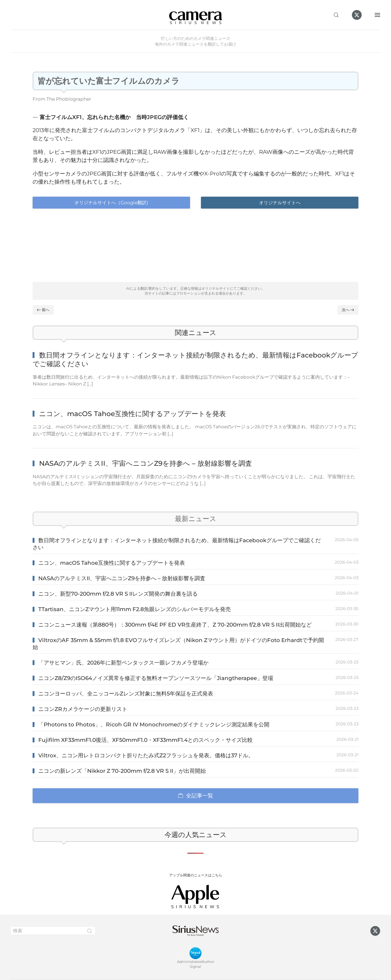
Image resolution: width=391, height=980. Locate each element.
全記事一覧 (195, 796)
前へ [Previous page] (43, 310)
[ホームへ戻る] (195, 15)
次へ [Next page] (348, 310)
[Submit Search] (90, 931)
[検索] (53, 931)
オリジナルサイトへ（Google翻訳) (111, 203)
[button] (336, 15)
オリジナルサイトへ (280, 203)
